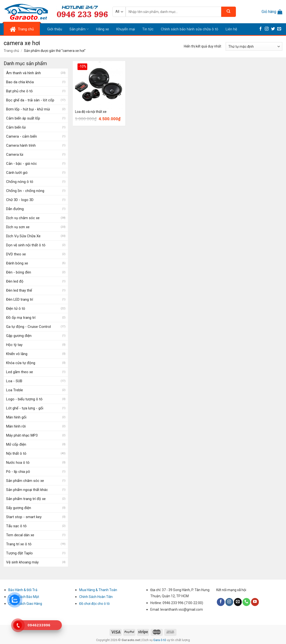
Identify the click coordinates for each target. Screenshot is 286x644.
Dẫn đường (15, 209)
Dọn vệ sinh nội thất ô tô (26, 245)
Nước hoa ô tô (18, 463)
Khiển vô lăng (17, 354)
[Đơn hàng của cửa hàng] (254, 46)
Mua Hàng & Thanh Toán (98, 590)
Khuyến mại (126, 29)
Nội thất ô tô (16, 453)
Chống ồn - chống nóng (25, 191)
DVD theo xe (16, 254)
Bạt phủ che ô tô (19, 91)
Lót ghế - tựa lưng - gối (25, 408)
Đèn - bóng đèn (19, 272)
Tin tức (148, 29)
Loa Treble (15, 390)
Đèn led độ (15, 281)
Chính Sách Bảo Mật (24, 597)
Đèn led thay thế (19, 290)
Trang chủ (11, 51)
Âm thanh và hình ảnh (23, 73)
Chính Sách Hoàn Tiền (96, 597)
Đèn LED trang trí (20, 299)
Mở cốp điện (16, 444)
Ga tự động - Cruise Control (28, 327)
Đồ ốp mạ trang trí (21, 318)
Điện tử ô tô (16, 309)
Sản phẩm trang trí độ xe (26, 499)
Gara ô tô (160, 640)
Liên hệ (231, 29)
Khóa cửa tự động (21, 363)
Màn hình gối (16, 417)
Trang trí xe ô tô (19, 544)
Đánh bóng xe (17, 263)
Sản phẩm (79, 29)
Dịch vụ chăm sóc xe (23, 218)
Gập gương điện (19, 336)
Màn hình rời (16, 426)
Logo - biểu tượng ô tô (24, 399)
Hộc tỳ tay (14, 345)
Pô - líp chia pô (18, 472)
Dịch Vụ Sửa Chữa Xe (23, 236)
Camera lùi (15, 155)
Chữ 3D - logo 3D (20, 200)
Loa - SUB (14, 381)
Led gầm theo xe (20, 372)
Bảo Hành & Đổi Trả (23, 590)
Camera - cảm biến (22, 136)
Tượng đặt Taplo (19, 553)
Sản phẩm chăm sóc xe (25, 481)
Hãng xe (103, 29)
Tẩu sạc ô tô (16, 526)
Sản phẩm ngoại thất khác (27, 490)
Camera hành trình (21, 145)
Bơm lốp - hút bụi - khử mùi (28, 109)
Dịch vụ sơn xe (18, 227)
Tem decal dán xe (20, 535)
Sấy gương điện (19, 508)
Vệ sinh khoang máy (22, 562)
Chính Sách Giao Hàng (25, 604)
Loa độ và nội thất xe (91, 112)
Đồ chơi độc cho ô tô (94, 604)
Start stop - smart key (24, 517)
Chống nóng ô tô (20, 182)
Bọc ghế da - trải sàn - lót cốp (30, 100)
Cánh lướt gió (17, 173)
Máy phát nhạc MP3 (22, 435)
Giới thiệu (55, 29)
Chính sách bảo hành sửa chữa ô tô (190, 29)
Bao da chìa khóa (20, 82)
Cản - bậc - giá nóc (22, 164)
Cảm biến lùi (16, 127)
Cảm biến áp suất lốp (23, 118)
